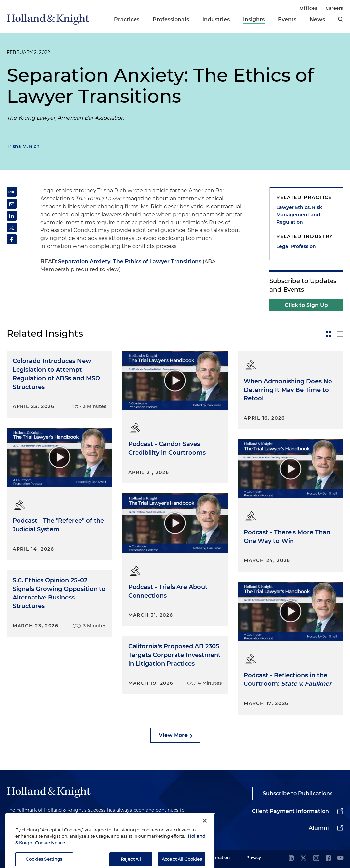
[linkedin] (291, 859)
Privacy (254, 858)
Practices (127, 19)
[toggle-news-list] (340, 334)
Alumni (319, 828)
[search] (341, 19)
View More (173, 735)
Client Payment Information (290, 811)
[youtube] (340, 859)
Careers (334, 8)
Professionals (171, 19)
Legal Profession (296, 246)
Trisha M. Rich (23, 146)
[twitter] (303, 859)
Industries (216, 19)
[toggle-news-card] (329, 334)
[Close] (205, 831)
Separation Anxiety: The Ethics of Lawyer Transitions (130, 261)
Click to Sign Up (306, 305)
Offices (309, 8)
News (317, 19)
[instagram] (316, 859)
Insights (254, 19)
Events (287, 19)
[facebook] (328, 859)
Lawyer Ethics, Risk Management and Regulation (299, 215)
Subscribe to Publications (298, 793)
